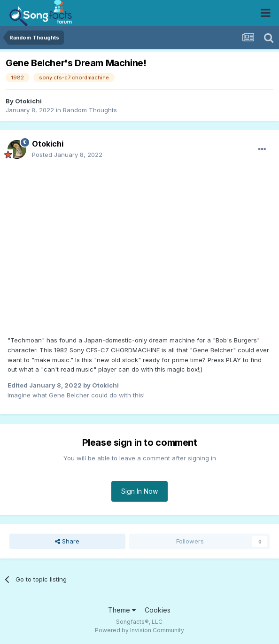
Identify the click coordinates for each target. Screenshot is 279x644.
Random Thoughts (90, 110)
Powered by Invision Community (139, 630)
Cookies (158, 610)
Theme (122, 610)
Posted (67, 155)
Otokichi (28, 101)
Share (67, 541)
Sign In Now (139, 491)
